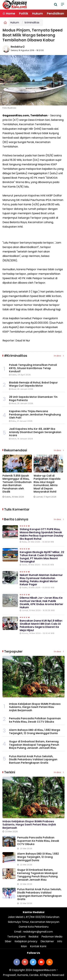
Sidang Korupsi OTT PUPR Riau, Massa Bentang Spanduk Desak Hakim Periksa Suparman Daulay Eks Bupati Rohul (42, 534)
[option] (18, 478)
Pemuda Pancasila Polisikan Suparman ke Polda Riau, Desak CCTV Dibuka (35, 720)
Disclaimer (47, 941)
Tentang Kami (16, 937)
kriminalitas (32, 22)
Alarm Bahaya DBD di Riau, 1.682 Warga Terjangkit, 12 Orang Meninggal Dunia (35, 732)
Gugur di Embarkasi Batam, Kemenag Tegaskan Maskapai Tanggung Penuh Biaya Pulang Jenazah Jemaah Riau (34, 745)
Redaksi (33, 937)
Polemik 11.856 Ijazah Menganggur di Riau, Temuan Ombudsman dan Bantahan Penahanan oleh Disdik (17, 484)
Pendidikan (55, 13)
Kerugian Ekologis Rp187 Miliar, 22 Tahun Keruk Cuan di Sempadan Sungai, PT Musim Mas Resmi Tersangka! (42, 557)
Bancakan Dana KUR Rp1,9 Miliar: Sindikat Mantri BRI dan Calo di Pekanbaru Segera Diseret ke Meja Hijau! (41, 625)
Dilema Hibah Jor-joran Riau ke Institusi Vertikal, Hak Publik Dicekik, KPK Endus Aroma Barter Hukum (41, 603)
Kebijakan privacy (26, 941)
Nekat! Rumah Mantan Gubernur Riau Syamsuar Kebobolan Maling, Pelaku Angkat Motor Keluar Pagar (41, 580)
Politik (24, 13)
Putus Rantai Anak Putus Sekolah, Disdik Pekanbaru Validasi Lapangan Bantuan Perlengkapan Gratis (33, 760)
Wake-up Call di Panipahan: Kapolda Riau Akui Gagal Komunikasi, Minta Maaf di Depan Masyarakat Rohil (47, 484)
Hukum (38, 13)
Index (59, 356)
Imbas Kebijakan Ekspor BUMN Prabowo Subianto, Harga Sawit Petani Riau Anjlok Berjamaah (35, 707)
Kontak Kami (38, 946)
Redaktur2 (18, 47)
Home (9, 13)
